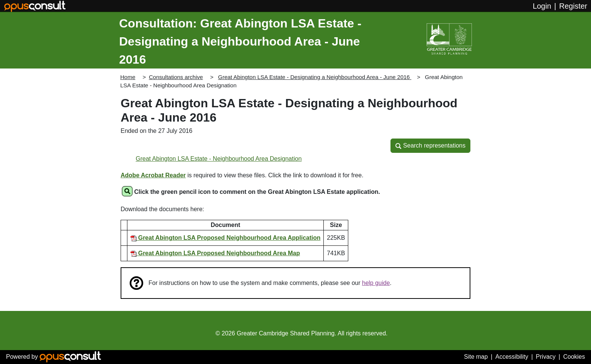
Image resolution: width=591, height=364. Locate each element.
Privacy (546, 357)
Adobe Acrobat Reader (153, 175)
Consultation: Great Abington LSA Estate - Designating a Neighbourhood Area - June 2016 (240, 41)
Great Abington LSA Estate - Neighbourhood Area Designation (219, 159)
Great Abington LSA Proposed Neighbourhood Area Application (225, 238)
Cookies (574, 357)
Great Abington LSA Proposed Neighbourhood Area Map (215, 253)
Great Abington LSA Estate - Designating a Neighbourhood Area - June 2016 (315, 77)
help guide (376, 283)
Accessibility (512, 357)
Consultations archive (176, 77)
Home (128, 77)
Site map (476, 357)
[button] (430, 146)
